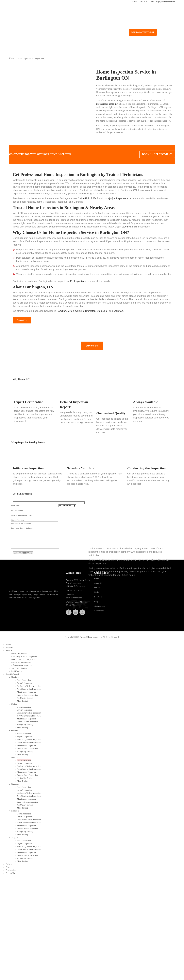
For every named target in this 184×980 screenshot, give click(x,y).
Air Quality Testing (19, 669)
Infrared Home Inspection (22, 666)
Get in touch (121, 227)
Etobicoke (102, 311)
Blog (96, 603)
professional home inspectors (110, 104)
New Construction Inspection (23, 661)
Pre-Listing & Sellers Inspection (24, 658)
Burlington (16, 754)
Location (98, 599)
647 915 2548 (142, 2)
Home (97, 580)
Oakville (79, 311)
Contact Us (99, 613)
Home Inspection (24, 680)
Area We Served (12, 675)
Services (98, 590)
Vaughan (118, 311)
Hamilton (61, 311)
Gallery (97, 594)
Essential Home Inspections (91, 639)
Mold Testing (17, 672)
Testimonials (100, 608)
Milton (71, 311)
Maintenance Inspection (21, 663)
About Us (98, 585)
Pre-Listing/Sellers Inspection (29, 686)
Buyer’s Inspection (19, 655)
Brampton (90, 311)
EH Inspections (78, 281)
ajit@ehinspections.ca (166, 2)
